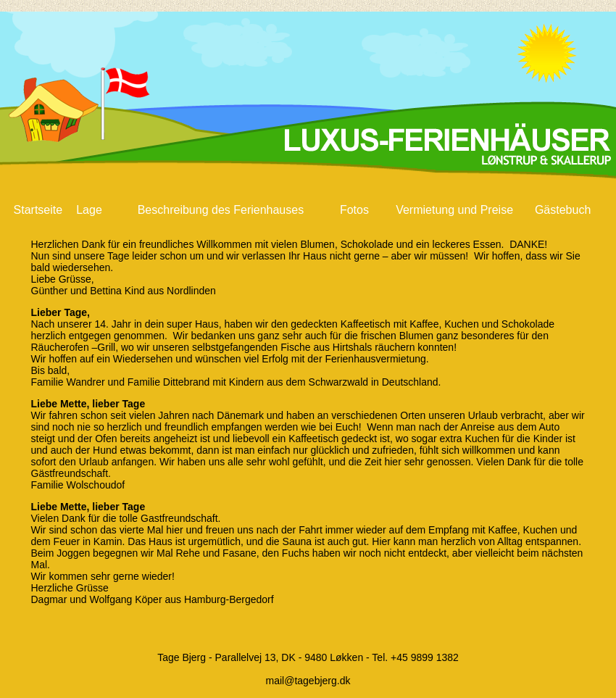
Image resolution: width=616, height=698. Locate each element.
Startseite (38, 210)
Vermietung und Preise (454, 210)
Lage (89, 210)
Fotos (354, 210)
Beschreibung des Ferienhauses (221, 210)
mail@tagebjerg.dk (308, 681)
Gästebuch (563, 210)
